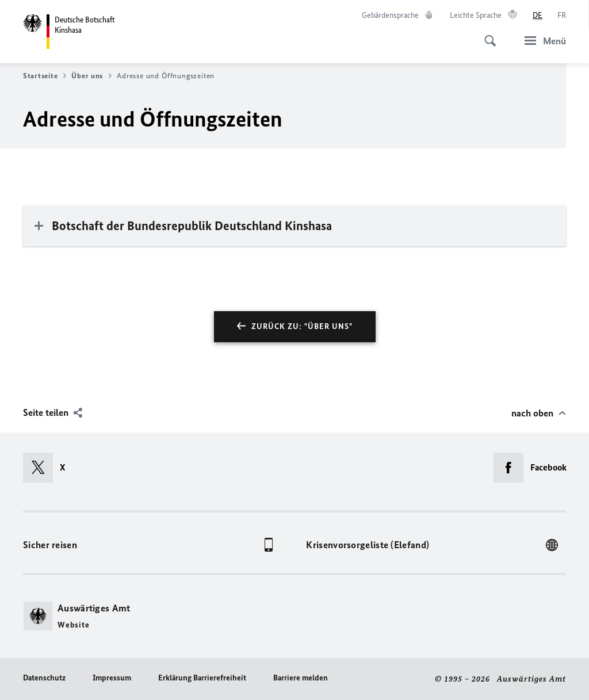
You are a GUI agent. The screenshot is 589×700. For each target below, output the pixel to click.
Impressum (112, 678)
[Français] (562, 16)
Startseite (45, 76)
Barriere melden (301, 678)
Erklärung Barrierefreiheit (202, 678)
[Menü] (542, 41)
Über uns (91, 76)
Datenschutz (44, 678)
